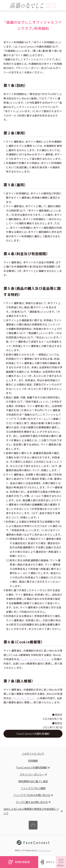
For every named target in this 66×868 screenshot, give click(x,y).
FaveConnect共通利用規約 (33, 767)
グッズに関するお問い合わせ (33, 802)
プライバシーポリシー (24, 698)
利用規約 (33, 761)
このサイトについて (33, 754)
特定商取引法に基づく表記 (33, 781)
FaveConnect (44, 850)
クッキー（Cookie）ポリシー (35, 659)
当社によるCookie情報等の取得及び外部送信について (33, 811)
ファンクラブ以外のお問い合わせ (33, 795)
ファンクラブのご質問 (33, 788)
